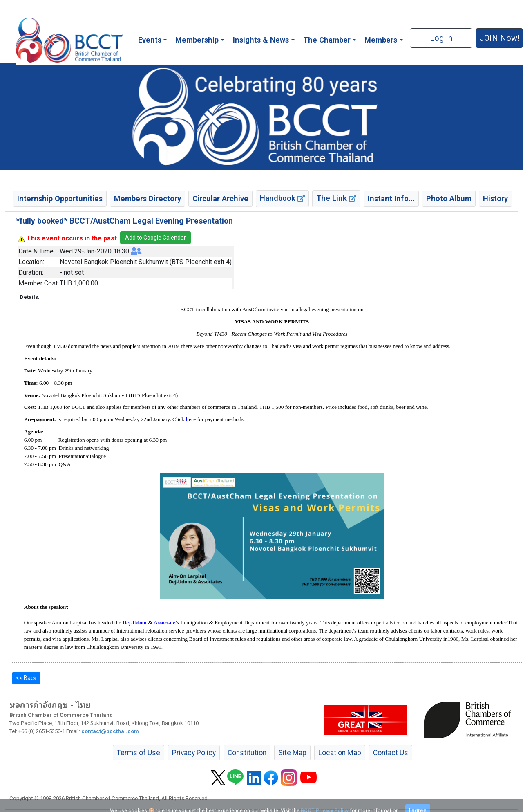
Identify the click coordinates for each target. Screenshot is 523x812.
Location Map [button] (340, 753)
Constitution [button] (247, 753)
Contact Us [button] (391, 753)
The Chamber (327, 40)
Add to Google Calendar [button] (155, 238)
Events (150, 40)
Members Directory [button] (148, 199)
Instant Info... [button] (391, 199)
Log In (441, 38)
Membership (197, 40)
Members (381, 40)
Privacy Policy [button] (194, 753)
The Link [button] (336, 198)
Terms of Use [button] (139, 753)
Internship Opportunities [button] (60, 199)
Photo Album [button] (449, 199)
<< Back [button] (26, 678)
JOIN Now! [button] (499, 38)
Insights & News (261, 40)
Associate (164, 622)
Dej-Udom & (138, 622)
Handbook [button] (282, 198)
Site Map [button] (292, 753)
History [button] (495, 199)
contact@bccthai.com (110, 731)
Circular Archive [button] (220, 199)
